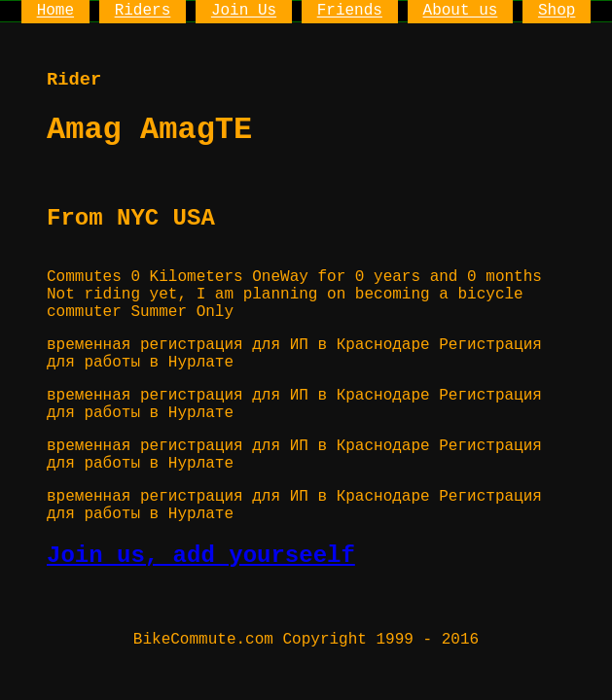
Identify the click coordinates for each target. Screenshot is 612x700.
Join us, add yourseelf (201, 556)
